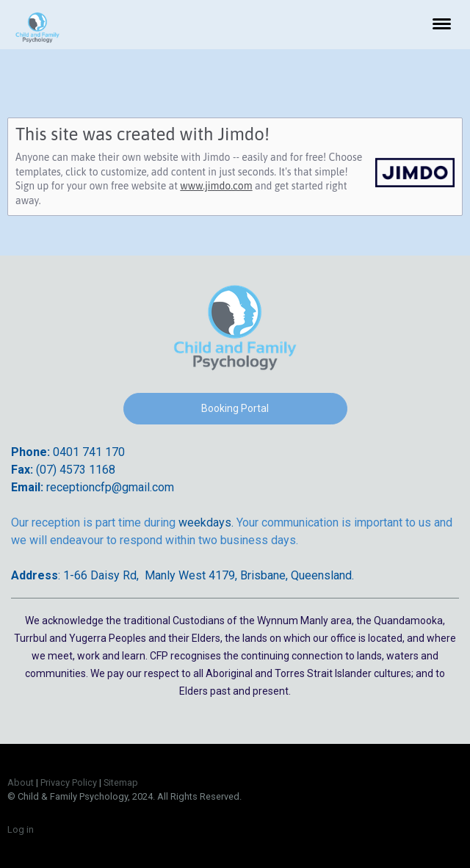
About (21, 782)
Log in (21, 829)
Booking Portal (235, 408)
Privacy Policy (69, 782)
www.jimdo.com (216, 186)
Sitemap (121, 782)
